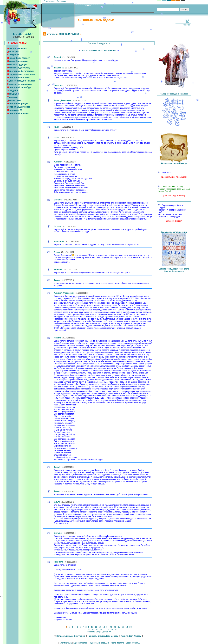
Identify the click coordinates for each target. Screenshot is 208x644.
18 (123, 627)
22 (85, 629)
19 (127, 627)
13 (104, 627)
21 (82, 629)
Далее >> (107, 632)
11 (96, 627)
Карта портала (118, 643)
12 (100, 627)
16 (115, 627)
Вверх (99, 632)
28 (108, 629)
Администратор (80, 643)
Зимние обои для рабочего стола (174, 269)
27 (104, 629)
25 (97, 629)
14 (107, 627)
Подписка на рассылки (99, 643)
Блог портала (66, 643)
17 (119, 627)
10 (92, 627)
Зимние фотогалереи (174, 271)
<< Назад (91, 632)
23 (89, 629)
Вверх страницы (133, 643)
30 (116, 629)
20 (130, 627)
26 (101, 629)
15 (111, 627)
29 (112, 629)
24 (93, 629)
